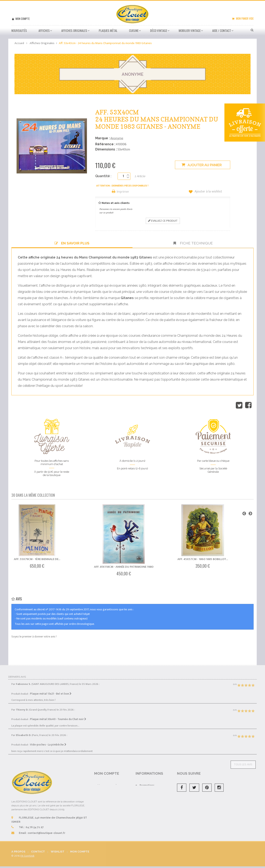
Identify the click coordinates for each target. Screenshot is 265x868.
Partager (248, 405)
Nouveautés (19, 30)
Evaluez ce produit (163, 221)
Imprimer (123, 192)
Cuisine (134, 30)
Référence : (105, 144)
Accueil (19, 43)
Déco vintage (159, 30)
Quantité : (103, 176)
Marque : (102, 138)
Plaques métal (108, 30)
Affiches (44, 30)
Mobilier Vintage (190, 30)
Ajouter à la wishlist (208, 192)
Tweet (239, 405)
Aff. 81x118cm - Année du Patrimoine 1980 (124, 567)
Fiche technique (193, 243)
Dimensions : (106, 149)
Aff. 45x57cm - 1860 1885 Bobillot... (203, 559)
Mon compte (22, 19)
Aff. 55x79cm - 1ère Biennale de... (37, 559)
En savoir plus (72, 243)
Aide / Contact (222, 30)
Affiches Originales (74, 30)
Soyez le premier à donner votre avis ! (34, 637)
